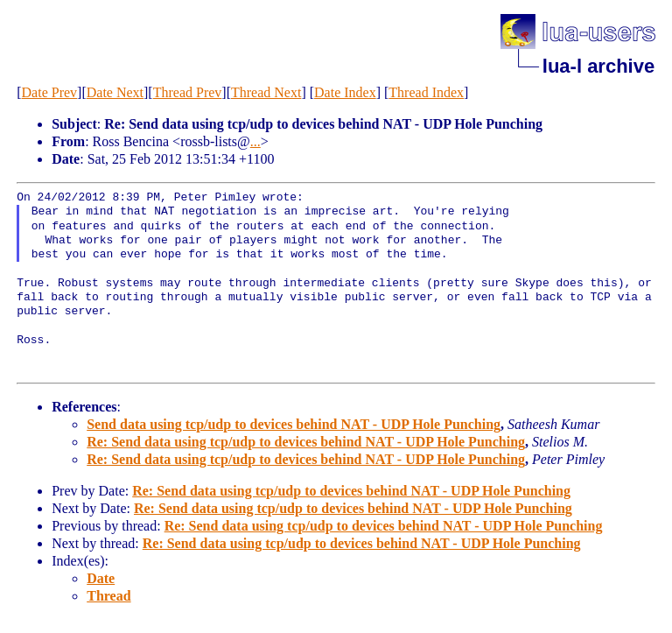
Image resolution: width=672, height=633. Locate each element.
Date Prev (50, 92)
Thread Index (426, 92)
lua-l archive (598, 66)
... (255, 141)
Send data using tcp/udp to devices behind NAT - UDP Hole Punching (294, 424)
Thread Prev (188, 92)
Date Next (115, 92)
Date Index (345, 92)
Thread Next (266, 92)
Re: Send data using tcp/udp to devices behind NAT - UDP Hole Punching (306, 442)
